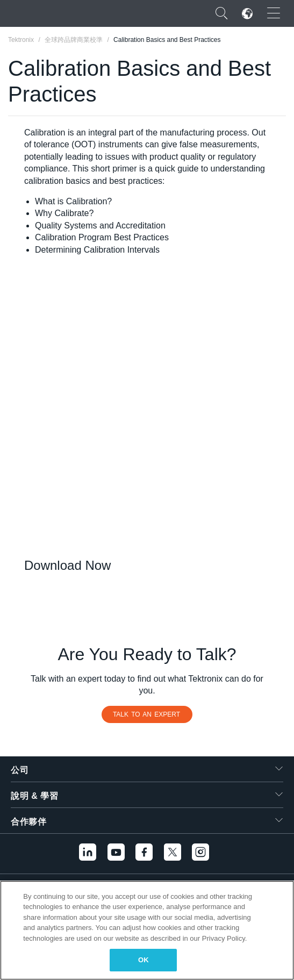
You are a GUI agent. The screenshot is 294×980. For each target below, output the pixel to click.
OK (144, 960)
